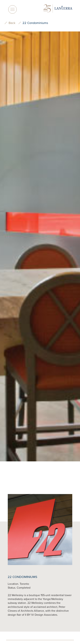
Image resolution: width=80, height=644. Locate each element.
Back (12, 23)
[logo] (58, 9)
